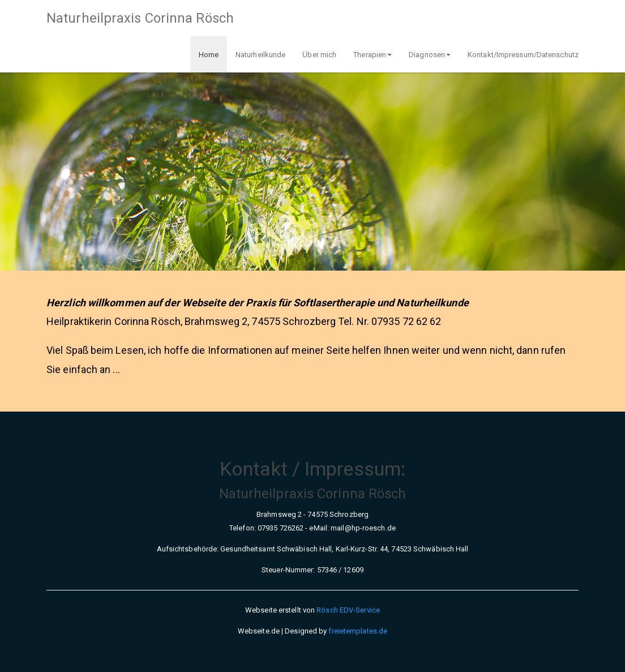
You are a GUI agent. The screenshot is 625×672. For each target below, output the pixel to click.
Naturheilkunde (260, 55)
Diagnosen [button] (430, 55)
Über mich (319, 55)
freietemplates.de (358, 631)
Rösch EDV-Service (348, 610)
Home (209, 55)
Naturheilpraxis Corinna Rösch (140, 18)
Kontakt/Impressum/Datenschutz (523, 55)
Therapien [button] (373, 55)
